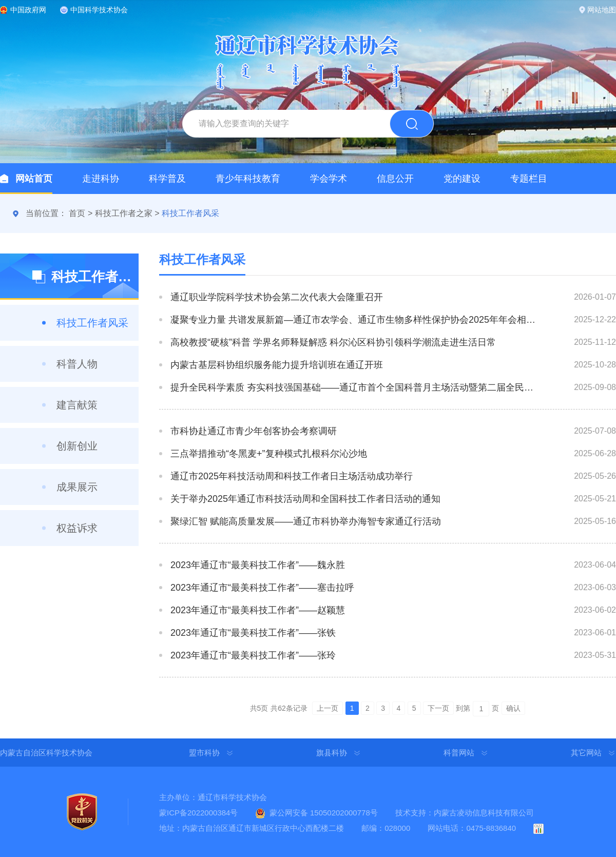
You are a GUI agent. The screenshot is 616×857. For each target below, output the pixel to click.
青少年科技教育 (248, 179)
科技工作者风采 (190, 213)
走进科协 (101, 179)
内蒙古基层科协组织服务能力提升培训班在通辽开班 (277, 365)
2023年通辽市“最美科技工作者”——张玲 (253, 655)
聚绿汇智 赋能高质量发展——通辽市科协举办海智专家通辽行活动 (306, 521)
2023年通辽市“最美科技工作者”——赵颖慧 (258, 610)
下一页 (438, 708)
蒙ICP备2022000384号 (198, 813)
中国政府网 (28, 10)
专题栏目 (529, 179)
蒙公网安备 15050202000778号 (324, 813)
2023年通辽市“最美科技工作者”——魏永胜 (258, 565)
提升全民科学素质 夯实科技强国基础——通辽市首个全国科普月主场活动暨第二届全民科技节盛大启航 (353, 387)
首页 (77, 213)
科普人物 (77, 364)
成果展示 (77, 487)
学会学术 (329, 179)
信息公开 (395, 179)
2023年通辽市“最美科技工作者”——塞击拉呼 (262, 588)
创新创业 (77, 446)
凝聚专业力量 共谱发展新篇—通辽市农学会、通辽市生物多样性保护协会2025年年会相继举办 (353, 320)
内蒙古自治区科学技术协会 (46, 753)
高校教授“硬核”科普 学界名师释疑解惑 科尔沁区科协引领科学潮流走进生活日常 (333, 342)
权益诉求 (77, 528)
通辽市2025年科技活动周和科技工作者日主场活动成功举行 (292, 476)
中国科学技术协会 (99, 10)
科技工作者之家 (124, 213)
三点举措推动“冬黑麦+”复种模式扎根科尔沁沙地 (269, 454)
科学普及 (167, 179)
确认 (513, 708)
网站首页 (34, 179)
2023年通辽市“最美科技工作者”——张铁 (253, 633)
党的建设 (462, 179)
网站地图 (602, 10)
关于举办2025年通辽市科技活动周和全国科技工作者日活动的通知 (305, 499)
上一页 (328, 708)
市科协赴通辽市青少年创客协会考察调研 (254, 431)
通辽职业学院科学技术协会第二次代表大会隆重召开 (277, 297)
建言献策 (77, 405)
